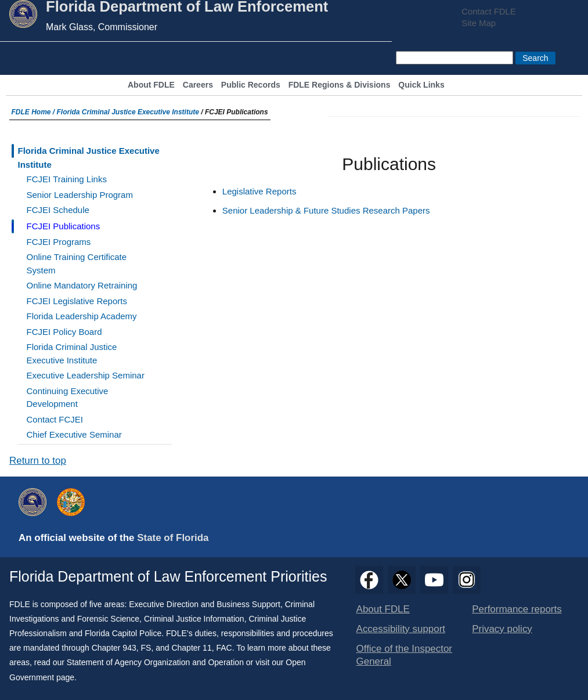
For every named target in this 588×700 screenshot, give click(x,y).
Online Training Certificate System (77, 264)
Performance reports (517, 609)
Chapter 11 (191, 648)
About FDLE (151, 85)
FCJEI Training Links (67, 179)
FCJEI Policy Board (64, 332)
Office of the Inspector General (404, 655)
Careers (198, 85)
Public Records (251, 85)
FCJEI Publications (64, 226)
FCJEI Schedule (58, 210)
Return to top (38, 461)
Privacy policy (502, 629)
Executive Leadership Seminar (86, 375)
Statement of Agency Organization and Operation (155, 662)
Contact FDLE (488, 12)
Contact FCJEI (55, 419)
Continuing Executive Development (68, 398)
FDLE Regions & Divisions (340, 85)
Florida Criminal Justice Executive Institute (128, 112)
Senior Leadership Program (80, 195)
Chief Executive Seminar (74, 434)
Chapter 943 (114, 648)
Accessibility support (401, 629)
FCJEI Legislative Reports (77, 301)
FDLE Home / (34, 112)
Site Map (479, 23)
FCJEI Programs (59, 242)
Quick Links (421, 85)
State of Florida (173, 538)
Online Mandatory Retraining (82, 285)
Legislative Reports (259, 191)
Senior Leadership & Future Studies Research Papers (326, 210)
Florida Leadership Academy (82, 316)
